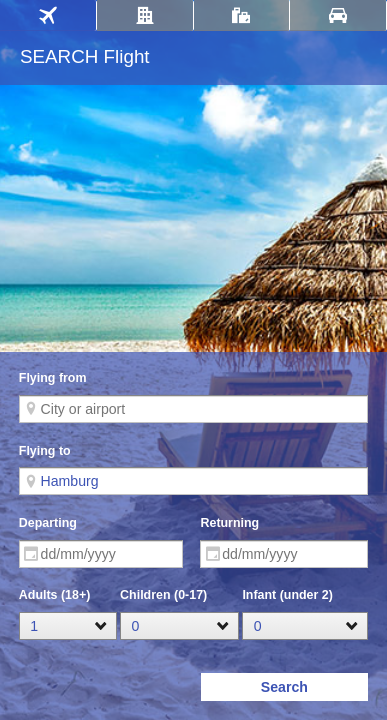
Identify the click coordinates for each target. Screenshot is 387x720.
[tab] (48, 15)
